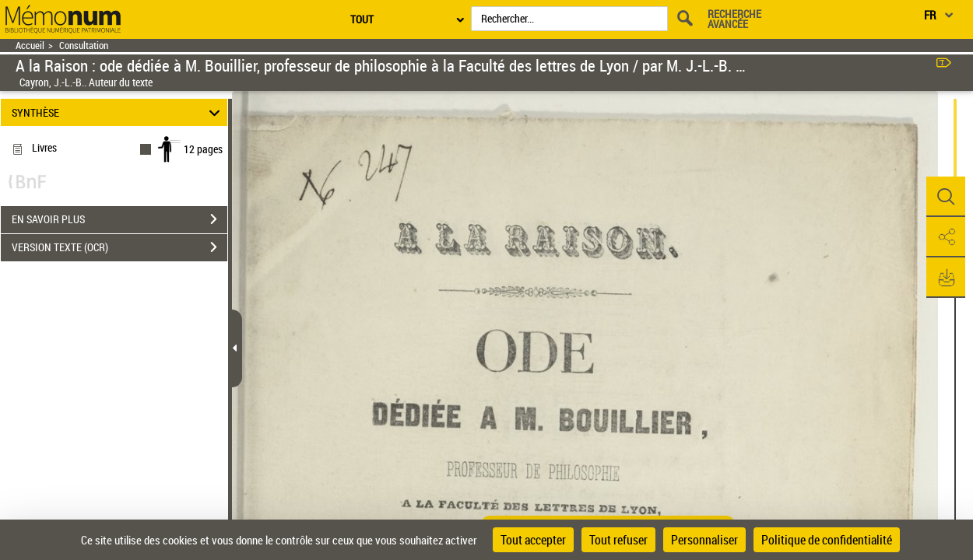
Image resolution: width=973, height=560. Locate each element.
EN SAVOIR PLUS (119, 219)
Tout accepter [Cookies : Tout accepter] (533, 540)
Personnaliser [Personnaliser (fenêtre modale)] (704, 540)
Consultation (84, 45)
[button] (946, 197)
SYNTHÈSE (118, 112)
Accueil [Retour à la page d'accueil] (30, 45)
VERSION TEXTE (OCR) (119, 247)
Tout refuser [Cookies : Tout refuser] (618, 540)
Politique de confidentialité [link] (827, 540)
